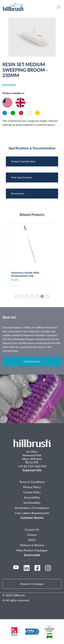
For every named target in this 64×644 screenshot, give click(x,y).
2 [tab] (22, 296)
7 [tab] (47, 296)
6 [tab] (42, 296)
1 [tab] (17, 296)
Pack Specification (22, 177)
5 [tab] (37, 296)
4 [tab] (32, 296)
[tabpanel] (32, 254)
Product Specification (23, 161)
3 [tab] (27, 296)
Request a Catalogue (32, 584)
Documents (18, 193)
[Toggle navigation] (60, 7)
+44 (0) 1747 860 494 (32, 466)
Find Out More (32, 361)
